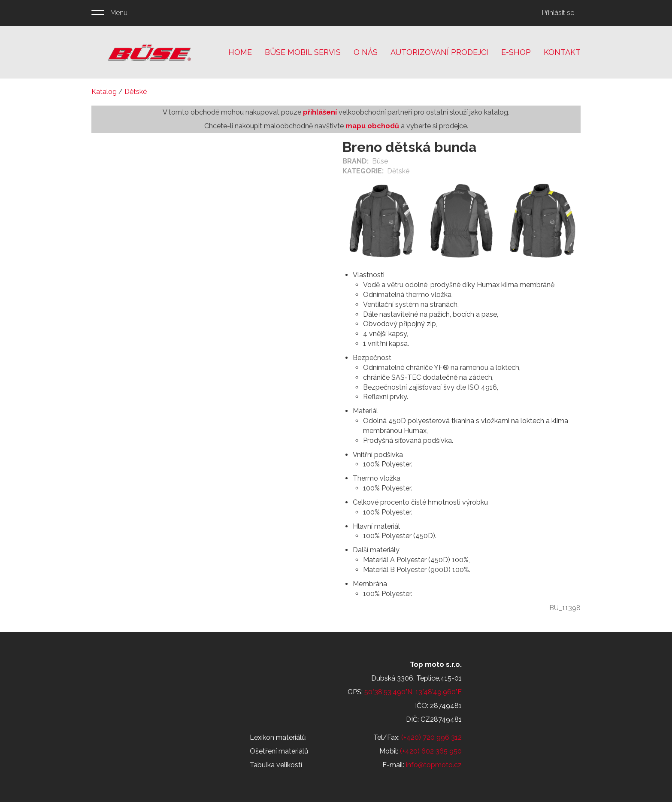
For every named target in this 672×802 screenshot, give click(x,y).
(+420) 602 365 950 (431, 751)
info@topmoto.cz (434, 765)
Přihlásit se (558, 13)
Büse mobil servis (303, 52)
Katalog (104, 92)
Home (240, 52)
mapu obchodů (372, 126)
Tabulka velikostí (276, 765)
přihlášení (320, 112)
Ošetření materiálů (279, 751)
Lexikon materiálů (278, 737)
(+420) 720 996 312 (431, 737)
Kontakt (562, 52)
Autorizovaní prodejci (439, 52)
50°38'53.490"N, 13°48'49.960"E (413, 692)
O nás (366, 52)
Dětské (136, 92)
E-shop (516, 52)
